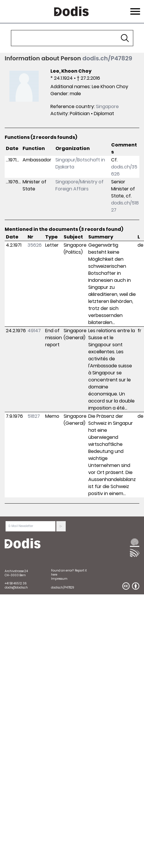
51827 (34, 416)
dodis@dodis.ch (16, 588)
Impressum (59, 579)
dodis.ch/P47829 (107, 58)
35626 (35, 245)
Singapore (107, 106)
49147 (34, 331)
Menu (134, 8)
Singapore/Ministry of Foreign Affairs (79, 185)
